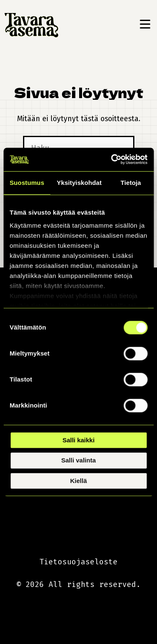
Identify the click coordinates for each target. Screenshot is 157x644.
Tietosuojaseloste (78, 562)
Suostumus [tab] (27, 183)
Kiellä (78, 481)
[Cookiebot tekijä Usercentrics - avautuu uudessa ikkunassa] (112, 159)
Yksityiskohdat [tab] (79, 183)
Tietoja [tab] (131, 183)
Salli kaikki (78, 440)
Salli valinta (78, 461)
